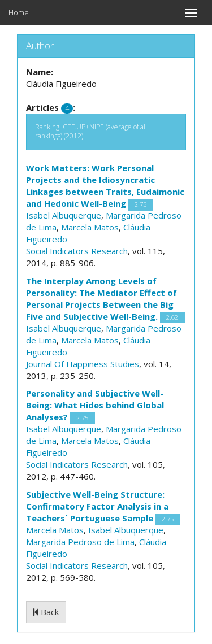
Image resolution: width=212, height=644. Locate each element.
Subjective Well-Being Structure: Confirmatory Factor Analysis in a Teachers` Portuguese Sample (97, 506)
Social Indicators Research (77, 251)
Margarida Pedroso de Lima (80, 542)
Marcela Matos (90, 227)
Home (19, 12)
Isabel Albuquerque (64, 215)
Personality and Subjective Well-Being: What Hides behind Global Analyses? (95, 405)
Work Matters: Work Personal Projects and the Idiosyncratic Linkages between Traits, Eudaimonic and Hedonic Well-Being (105, 186)
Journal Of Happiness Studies (83, 364)
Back (46, 612)
